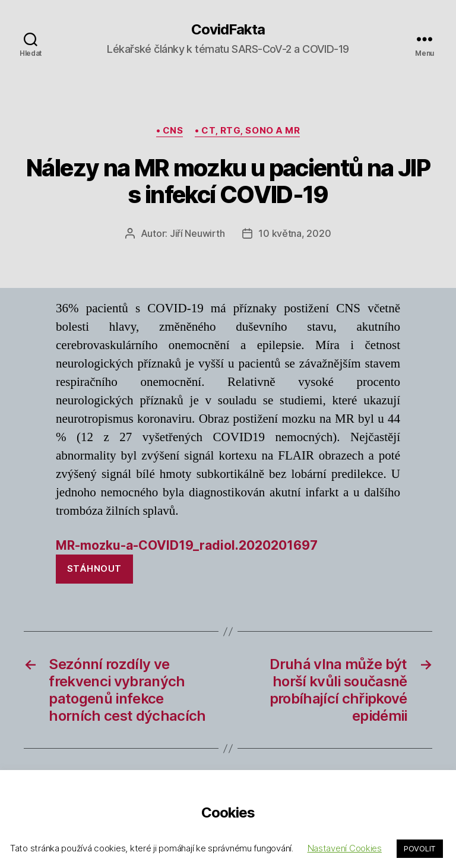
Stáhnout (94, 568)
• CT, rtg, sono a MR (247, 131)
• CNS (170, 131)
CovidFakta (228, 30)
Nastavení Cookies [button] (345, 848)
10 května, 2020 (294, 233)
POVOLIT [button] (420, 848)
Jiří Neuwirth (197, 233)
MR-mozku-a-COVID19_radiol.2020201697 (187, 545)
